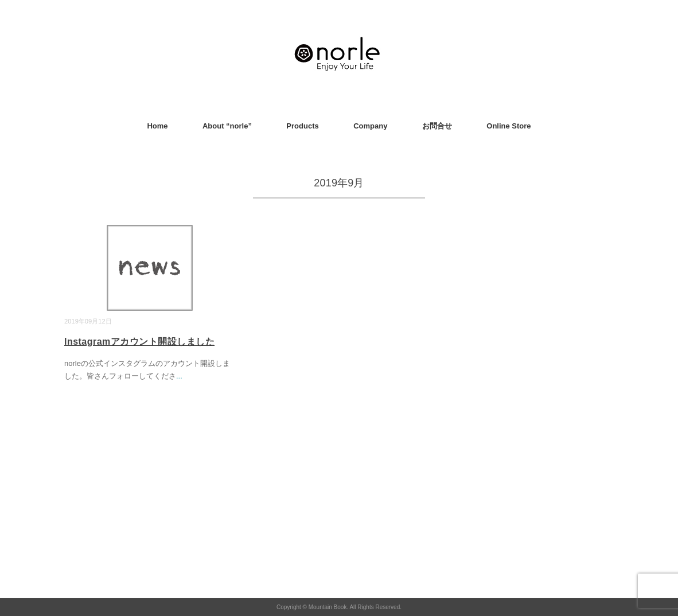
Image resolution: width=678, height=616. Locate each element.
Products (302, 126)
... (179, 376)
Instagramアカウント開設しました (139, 342)
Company (370, 126)
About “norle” (227, 126)
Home (157, 126)
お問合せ (437, 126)
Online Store (509, 126)
